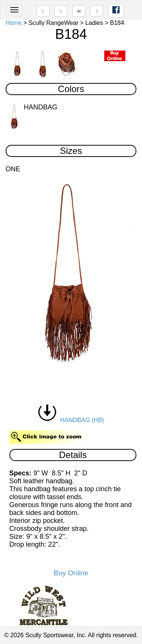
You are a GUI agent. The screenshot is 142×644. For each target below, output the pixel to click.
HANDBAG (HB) (71, 420)
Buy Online (71, 573)
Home (14, 23)
